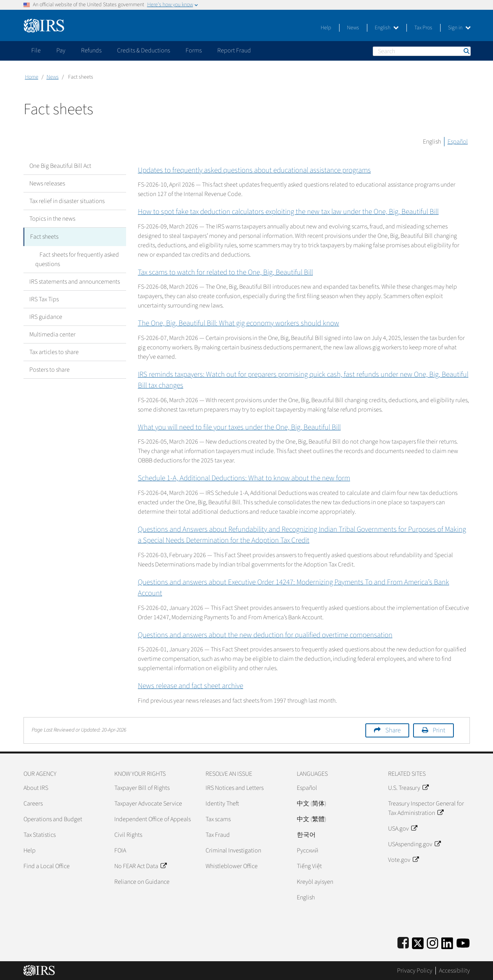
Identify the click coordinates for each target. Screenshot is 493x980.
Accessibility (454, 971)
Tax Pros (423, 28)
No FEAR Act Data (140, 866)
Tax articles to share (54, 351)
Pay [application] (61, 50)
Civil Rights (128, 835)
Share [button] (393, 730)
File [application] (36, 50)
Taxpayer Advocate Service (148, 804)
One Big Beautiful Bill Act (60, 166)
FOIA (120, 851)
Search (466, 51)
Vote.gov (403, 860)
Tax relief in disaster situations (67, 201)
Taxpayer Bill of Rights (142, 788)
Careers (33, 804)
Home (32, 77)
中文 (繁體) (312, 819)
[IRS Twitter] (418, 942)
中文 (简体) (312, 804)
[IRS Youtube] (463, 942)
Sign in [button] (459, 28)
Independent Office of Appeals (153, 819)
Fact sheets (44, 236)
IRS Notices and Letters (235, 788)
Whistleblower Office (232, 866)
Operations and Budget (53, 819)
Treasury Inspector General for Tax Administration (426, 808)
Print (439, 730)
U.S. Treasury (408, 788)
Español (458, 142)
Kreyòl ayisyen (315, 882)
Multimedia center (52, 333)
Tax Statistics (40, 835)
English (387, 28)
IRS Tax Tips (44, 298)
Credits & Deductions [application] (144, 50)
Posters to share (50, 369)
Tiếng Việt (309, 866)
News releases (47, 183)
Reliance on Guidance (142, 882)
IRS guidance (46, 316)
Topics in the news (52, 219)
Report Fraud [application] (234, 50)
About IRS (36, 788)
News (353, 28)
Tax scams (218, 819)
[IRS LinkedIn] (447, 942)
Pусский (308, 851)
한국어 (306, 835)
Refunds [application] (91, 50)
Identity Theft (222, 804)
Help (326, 28)
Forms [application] (194, 50)
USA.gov (403, 829)
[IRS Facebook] (403, 942)
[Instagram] (433, 942)
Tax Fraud (218, 835)
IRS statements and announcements (75, 281)
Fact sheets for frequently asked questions (75, 258)
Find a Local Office (47, 866)
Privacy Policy (415, 971)
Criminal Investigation (233, 851)
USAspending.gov (414, 844)
